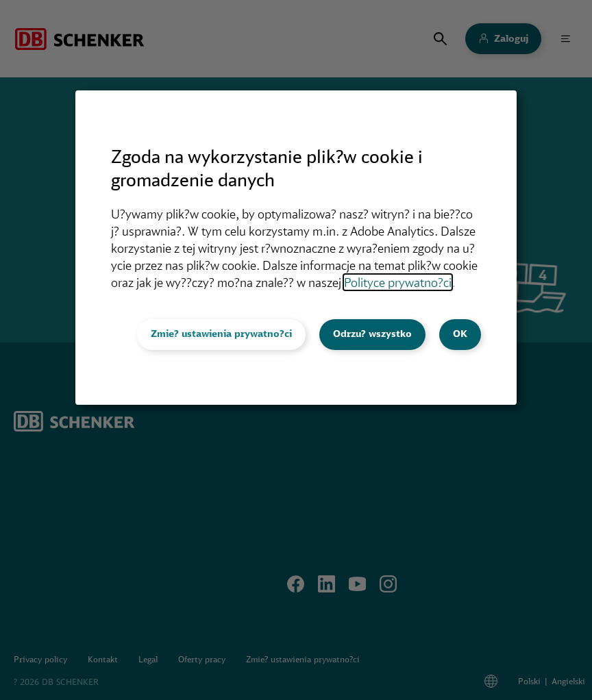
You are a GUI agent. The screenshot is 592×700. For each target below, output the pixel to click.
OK (460, 334)
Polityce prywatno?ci (398, 282)
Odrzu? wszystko (372, 334)
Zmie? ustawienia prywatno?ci (221, 334)
